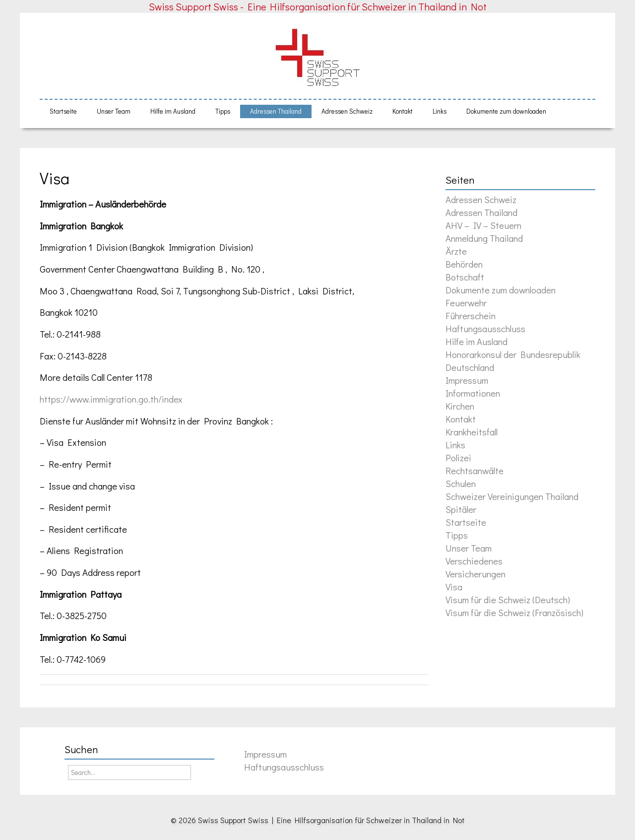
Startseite (63, 111)
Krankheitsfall (472, 432)
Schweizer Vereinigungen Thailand (512, 496)
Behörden (464, 264)
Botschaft (465, 277)
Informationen (473, 393)
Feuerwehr (466, 303)
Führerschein (471, 315)
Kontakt (403, 111)
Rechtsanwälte (475, 470)
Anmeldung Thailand (484, 238)
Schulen (461, 483)
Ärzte (456, 251)
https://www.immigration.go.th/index (111, 399)
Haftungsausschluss (485, 328)
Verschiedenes (474, 561)
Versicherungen (476, 574)
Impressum (467, 380)
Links (440, 111)
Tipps (223, 111)
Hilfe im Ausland (173, 111)
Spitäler (461, 509)
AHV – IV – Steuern (483, 225)
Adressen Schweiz (347, 111)
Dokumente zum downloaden (506, 111)
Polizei (458, 457)
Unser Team (114, 111)
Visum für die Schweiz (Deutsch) (508, 599)
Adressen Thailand (276, 111)
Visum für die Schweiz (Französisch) (514, 612)
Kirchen (460, 406)
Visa (55, 178)
